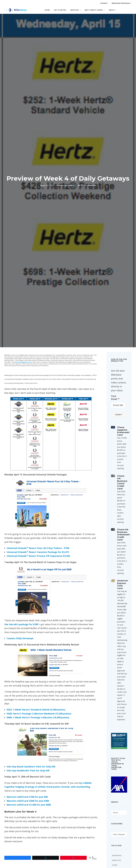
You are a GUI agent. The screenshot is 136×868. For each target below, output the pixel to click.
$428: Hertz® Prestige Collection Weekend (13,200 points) (39, 648)
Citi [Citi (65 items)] (121, 859)
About (113, 10)
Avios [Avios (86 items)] (114, 825)
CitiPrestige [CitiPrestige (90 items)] (117, 863)
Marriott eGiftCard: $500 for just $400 (28, 735)
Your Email (115, 332)
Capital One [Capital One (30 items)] (117, 854)
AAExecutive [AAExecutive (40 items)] (117, 794)
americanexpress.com (23, 296)
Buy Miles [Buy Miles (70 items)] (116, 849)
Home (47, 10)
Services (76, 10)
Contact (104, 3)
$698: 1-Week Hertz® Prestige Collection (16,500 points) (38, 651)
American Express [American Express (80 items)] (119, 813)
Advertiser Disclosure (122, 3)
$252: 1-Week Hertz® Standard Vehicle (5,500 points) (36, 644)
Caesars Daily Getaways (20, 572)
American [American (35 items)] (116, 804)
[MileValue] (16, 10)
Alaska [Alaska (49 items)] (115, 799)
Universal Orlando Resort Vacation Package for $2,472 (38, 486)
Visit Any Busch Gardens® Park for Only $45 (31, 700)
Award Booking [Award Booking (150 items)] (118, 830)
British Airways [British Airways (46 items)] (118, 844)
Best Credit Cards (95, 10)
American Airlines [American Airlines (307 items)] (119, 808)
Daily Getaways (66, 152)
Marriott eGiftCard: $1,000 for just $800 (29, 739)
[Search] (130, 11)
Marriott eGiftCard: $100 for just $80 (27, 731)
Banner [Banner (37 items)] (115, 835)
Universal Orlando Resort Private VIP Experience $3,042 (38, 490)
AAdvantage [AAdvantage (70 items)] (117, 789)
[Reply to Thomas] (91, 837)
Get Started (60, 10)
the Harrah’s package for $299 (21, 558)
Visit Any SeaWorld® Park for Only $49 (28, 704)
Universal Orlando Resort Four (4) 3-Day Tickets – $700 (38, 482)
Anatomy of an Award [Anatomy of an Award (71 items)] (118, 819)
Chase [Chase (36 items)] (114, 859)
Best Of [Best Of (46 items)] (115, 840)
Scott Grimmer (88, 152)
